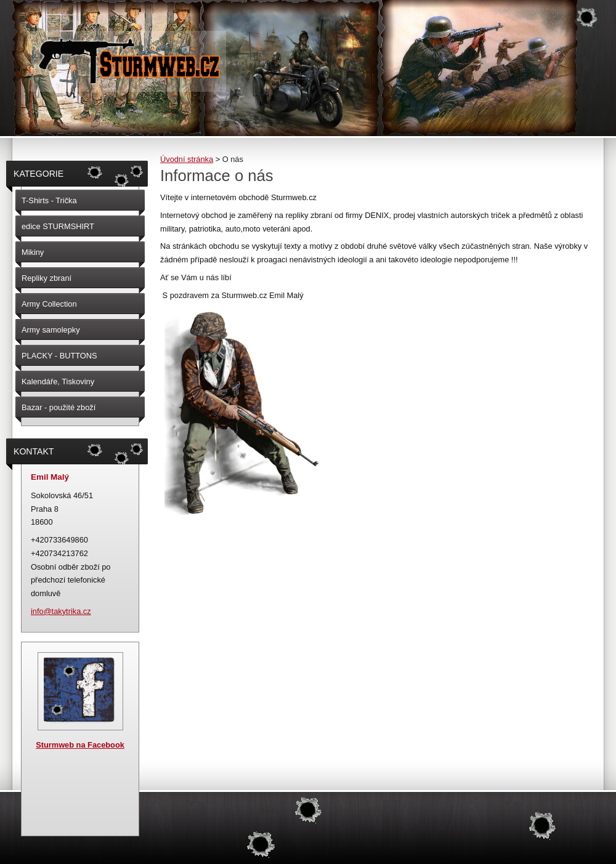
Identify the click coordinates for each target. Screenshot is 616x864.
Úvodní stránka (187, 159)
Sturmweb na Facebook (80, 745)
